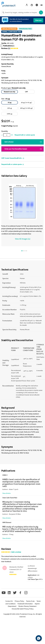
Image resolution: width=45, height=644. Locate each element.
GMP (26, 92)
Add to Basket (9, 142)
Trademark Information (25, 604)
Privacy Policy (19, 601)
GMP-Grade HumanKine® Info (13, 158)
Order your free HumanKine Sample (16, 149)
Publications (8, 46)
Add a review (16, 552)
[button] (39, 638)
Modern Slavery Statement (27, 606)
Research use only (10, 92)
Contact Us (9, 601)
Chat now (38, 20)
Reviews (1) (6, 48)
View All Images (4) (23, 239)
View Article (6, 493)
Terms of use (30, 601)
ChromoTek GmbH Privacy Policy (23, 609)
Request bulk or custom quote (25, 135)
